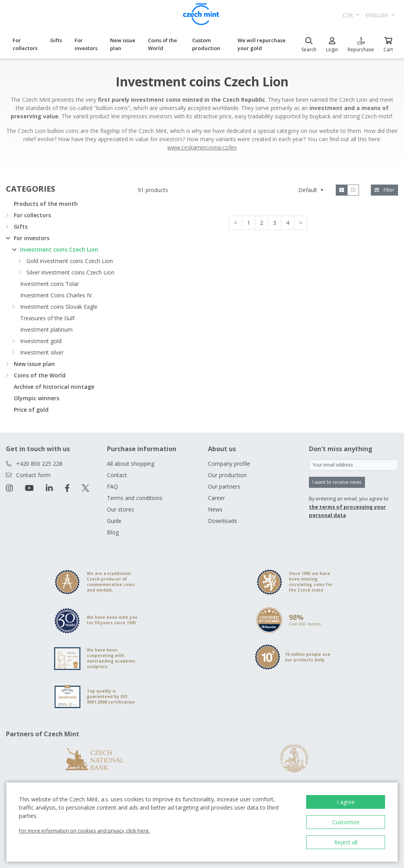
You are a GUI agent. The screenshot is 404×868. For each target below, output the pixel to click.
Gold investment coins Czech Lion (70, 261)
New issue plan (123, 44)
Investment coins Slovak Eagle (59, 307)
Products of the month (46, 204)
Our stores (121, 509)
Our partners (224, 486)
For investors (86, 44)
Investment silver (42, 352)
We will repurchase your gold (262, 44)
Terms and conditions (135, 498)
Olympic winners (36, 398)
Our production (227, 475)
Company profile (229, 464)
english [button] (378, 15)
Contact (117, 475)
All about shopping (131, 464)
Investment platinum (46, 329)
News (215, 509)
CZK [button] (349, 15)
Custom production (206, 44)
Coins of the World (163, 44)
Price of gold (31, 410)
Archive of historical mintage (54, 387)
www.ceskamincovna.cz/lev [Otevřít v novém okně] (202, 147)
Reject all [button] (346, 842)
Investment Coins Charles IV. (56, 295)
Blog (113, 532)
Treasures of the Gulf (47, 318)
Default (309, 190)
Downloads (223, 521)
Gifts (56, 40)
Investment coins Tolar (50, 284)
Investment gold (41, 341)
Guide (114, 521)
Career (216, 498)
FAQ (112, 486)
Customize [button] (346, 822)
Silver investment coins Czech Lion (70, 272)
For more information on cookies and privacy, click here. (84, 831)
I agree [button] (346, 802)
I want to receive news (337, 482)
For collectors (25, 44)
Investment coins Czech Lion (59, 249)
